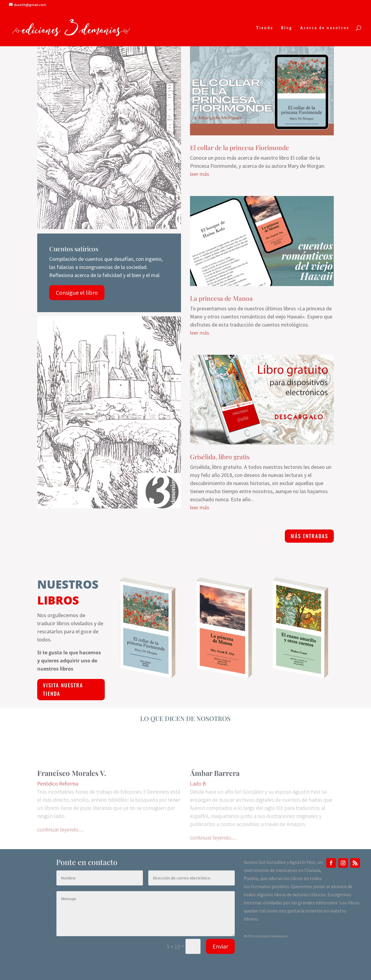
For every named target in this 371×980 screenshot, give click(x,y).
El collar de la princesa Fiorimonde (240, 147)
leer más (200, 174)
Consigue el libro (77, 292)
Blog (287, 28)
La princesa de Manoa (221, 298)
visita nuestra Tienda (63, 689)
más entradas (309, 536)
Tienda (265, 28)
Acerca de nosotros (325, 28)
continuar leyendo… (60, 829)
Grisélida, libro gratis (220, 457)
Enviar (220, 946)
